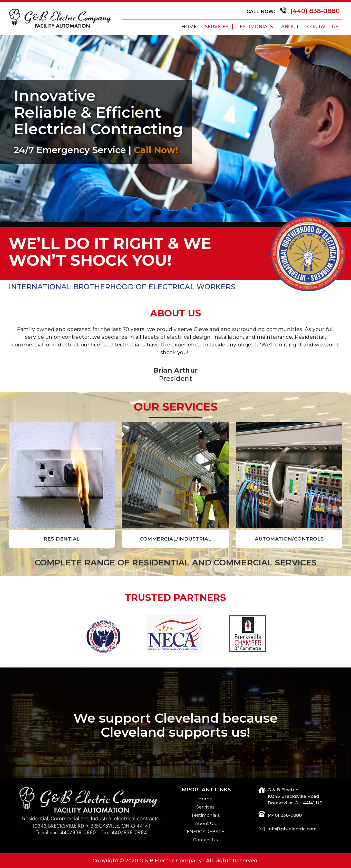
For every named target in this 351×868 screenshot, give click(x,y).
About (290, 27)
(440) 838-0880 (314, 11)
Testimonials (255, 27)
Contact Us (323, 27)
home (189, 27)
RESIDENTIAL (62, 539)
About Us (205, 823)
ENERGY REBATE (206, 832)
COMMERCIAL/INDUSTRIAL (175, 539)
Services (217, 27)
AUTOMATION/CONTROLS (289, 539)
